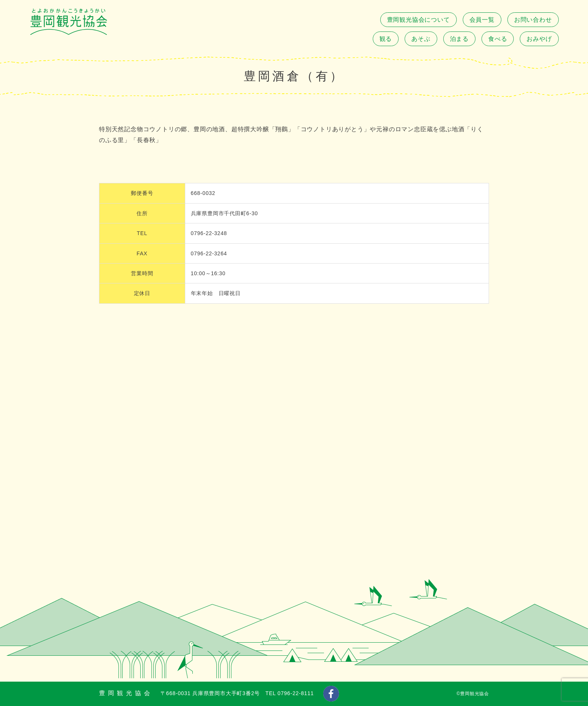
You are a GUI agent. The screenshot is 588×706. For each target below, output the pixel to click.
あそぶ (421, 39)
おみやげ (539, 39)
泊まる (459, 39)
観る (386, 39)
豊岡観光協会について (418, 20)
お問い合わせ (533, 20)
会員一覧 (482, 20)
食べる (498, 39)
